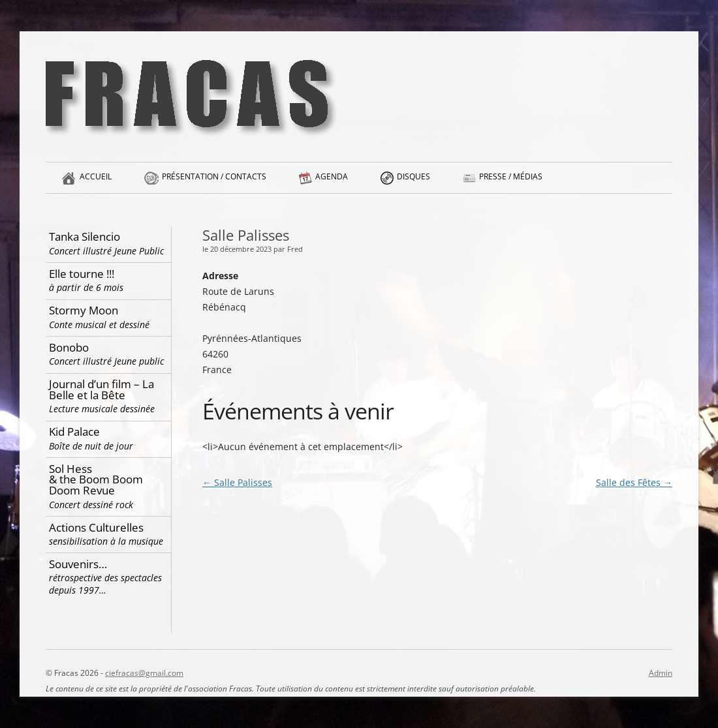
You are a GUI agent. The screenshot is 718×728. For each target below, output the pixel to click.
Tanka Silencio (108, 243)
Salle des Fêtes (634, 482)
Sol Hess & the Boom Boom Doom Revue (108, 486)
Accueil (96, 182)
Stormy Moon (108, 317)
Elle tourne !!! (108, 280)
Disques (414, 182)
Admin (661, 673)
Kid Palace (108, 438)
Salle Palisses (237, 482)
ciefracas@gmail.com (144, 673)
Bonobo (108, 354)
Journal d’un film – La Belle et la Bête (108, 396)
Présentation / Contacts (214, 182)
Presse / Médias (511, 182)
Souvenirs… (108, 577)
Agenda (332, 182)
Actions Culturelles (108, 534)
